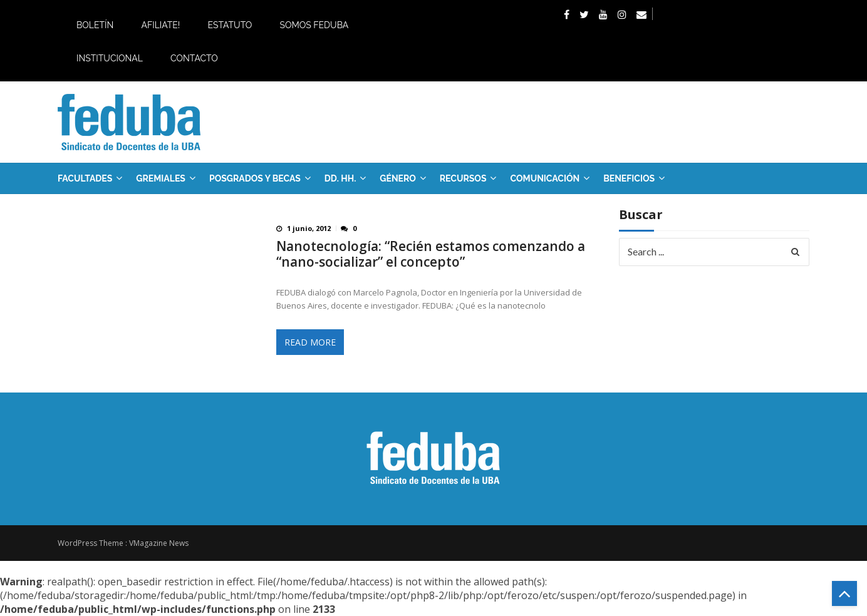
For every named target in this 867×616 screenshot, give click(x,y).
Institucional (110, 58)
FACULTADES (85, 178)
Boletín (95, 25)
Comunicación (545, 178)
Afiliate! (160, 25)
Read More (310, 342)
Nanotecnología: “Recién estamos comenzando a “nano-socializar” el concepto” (431, 254)
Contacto (194, 58)
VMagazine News (159, 543)
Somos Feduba (314, 25)
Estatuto (230, 25)
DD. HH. (340, 178)
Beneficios (629, 178)
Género (398, 178)
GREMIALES (161, 178)
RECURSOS (463, 178)
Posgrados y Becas (255, 178)
